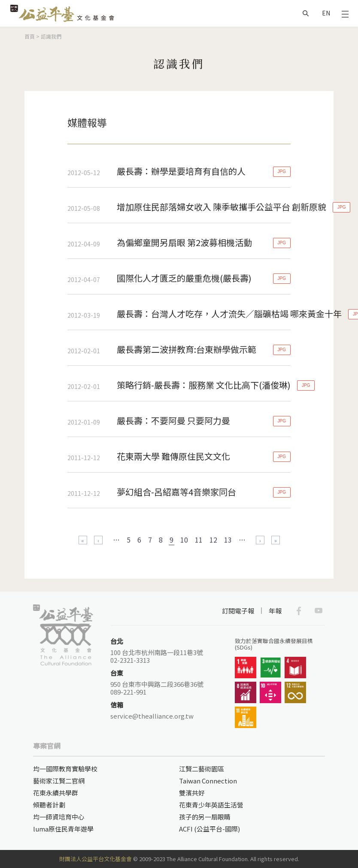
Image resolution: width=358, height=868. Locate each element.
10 (184, 540)
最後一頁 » (276, 540)
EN (326, 13)
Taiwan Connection (208, 781)
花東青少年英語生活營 (211, 805)
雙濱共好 (192, 793)
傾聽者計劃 (49, 805)
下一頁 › (260, 540)
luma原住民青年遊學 (63, 829)
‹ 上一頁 (98, 540)
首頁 (30, 36)
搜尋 (306, 13)
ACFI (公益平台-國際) (209, 829)
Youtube (319, 611)
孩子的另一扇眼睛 (205, 817)
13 (228, 540)
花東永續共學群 (56, 793)
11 (199, 540)
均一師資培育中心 (59, 817)
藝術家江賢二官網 (59, 781)
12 (213, 540)
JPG (282, 171)
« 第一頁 (83, 540)
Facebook (299, 611)
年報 (275, 611)
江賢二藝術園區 (202, 769)
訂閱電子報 (238, 611)
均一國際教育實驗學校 (65, 769)
